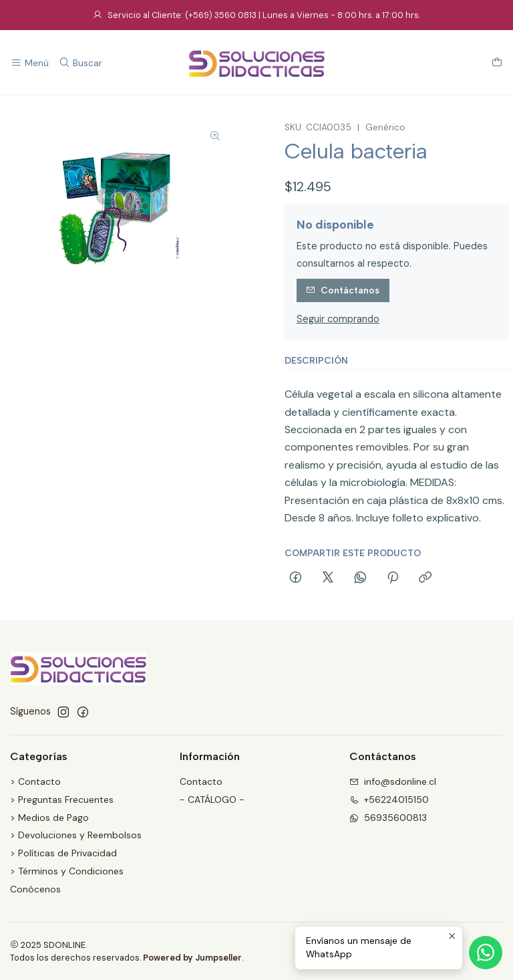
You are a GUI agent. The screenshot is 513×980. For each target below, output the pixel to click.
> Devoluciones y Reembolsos (76, 835)
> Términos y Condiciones (67, 871)
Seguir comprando (338, 319)
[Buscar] (80, 63)
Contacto (201, 781)
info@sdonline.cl (393, 781)
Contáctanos (343, 290)
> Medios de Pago (49, 818)
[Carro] (497, 63)
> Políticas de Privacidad (63, 853)
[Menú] (30, 63)
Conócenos (35, 889)
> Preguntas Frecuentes (62, 800)
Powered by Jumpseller (192, 958)
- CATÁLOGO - (212, 800)
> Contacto (35, 781)
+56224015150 (389, 800)
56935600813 (388, 818)
